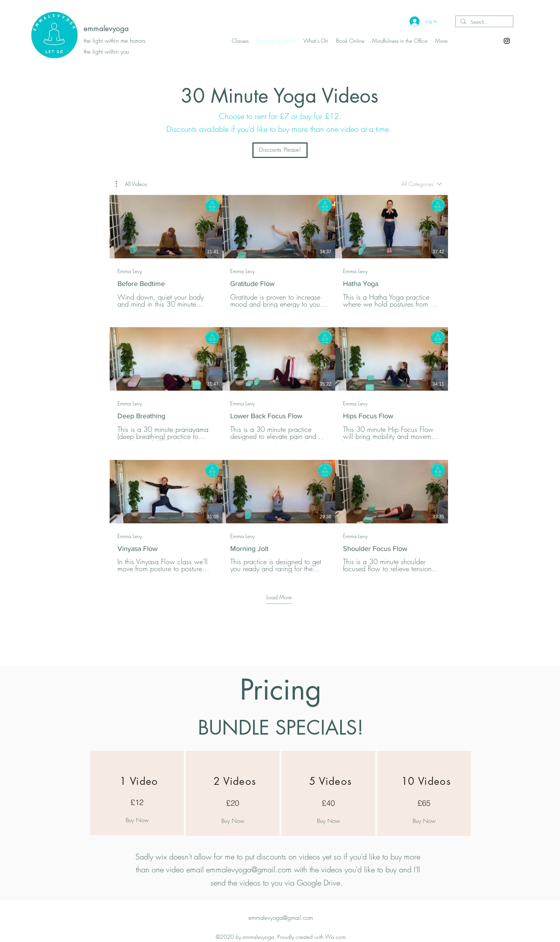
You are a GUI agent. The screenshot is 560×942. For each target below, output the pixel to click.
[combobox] (422, 184)
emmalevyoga (106, 29)
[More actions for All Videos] (131, 184)
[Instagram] (507, 41)
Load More (279, 597)
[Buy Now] (137, 820)
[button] (131, 184)
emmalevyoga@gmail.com (249, 869)
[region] (137, 793)
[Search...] (484, 22)
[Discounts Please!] (280, 150)
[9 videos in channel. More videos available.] (279, 384)
